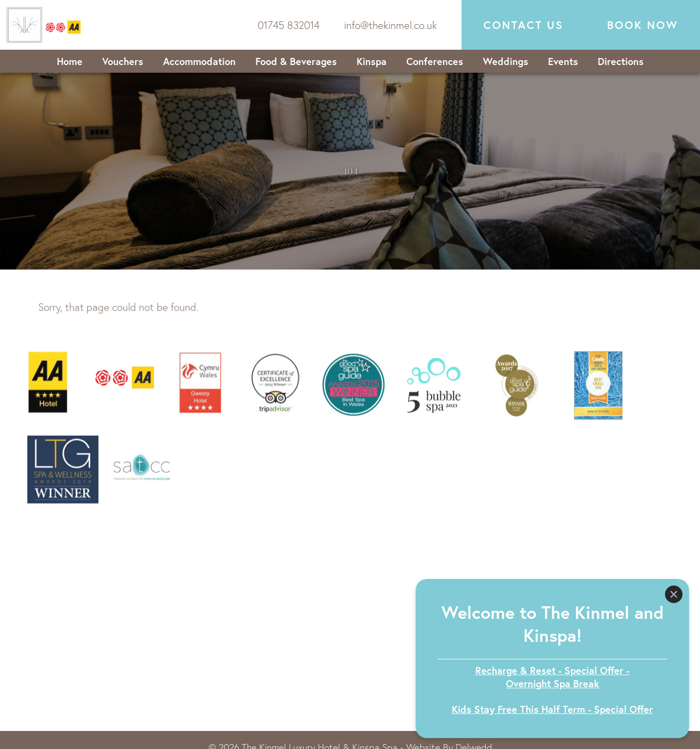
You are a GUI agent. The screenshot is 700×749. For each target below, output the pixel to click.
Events (563, 61)
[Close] (674, 594)
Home (70, 61)
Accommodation (199, 61)
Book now (643, 25)
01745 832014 (288, 25)
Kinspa (372, 61)
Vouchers (123, 61)
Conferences (435, 61)
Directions (621, 61)
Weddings (506, 61)
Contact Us (523, 25)
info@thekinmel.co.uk (390, 25)
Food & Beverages (296, 61)
